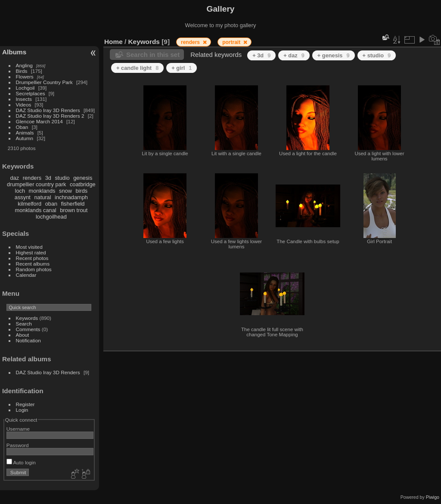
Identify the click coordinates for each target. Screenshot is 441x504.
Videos (24, 105)
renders (32, 178)
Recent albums (33, 264)
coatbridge (83, 184)
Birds (22, 71)
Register (25, 404)
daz (15, 178)
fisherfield (73, 204)
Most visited (29, 247)
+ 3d (261, 55)
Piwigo (433, 497)
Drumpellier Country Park (44, 82)
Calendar (26, 275)
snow (65, 191)
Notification (28, 340)
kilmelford (30, 204)
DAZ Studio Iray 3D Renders (48, 110)
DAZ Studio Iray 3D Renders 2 (50, 116)
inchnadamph (71, 197)
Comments (28, 329)
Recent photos (32, 258)
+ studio (377, 55)
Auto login (21, 462)
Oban (22, 127)
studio (62, 178)
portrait (232, 42)
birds (81, 191)
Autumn (25, 138)
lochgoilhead (51, 217)
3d (48, 178)
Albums (14, 52)
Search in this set (153, 55)
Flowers (25, 77)
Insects (24, 99)
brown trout (74, 210)
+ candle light (137, 68)
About (23, 335)
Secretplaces (31, 93)
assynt (23, 197)
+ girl (182, 68)
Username (18, 429)
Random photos (34, 269)
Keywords (27, 318)
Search (24, 324)
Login (22, 410)
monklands (42, 191)
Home (113, 42)
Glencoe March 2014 (39, 121)
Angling (24, 65)
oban (51, 204)
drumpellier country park (36, 184)
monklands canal (36, 210)
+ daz (294, 55)
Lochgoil (25, 88)
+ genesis (334, 55)
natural (42, 197)
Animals (25, 133)
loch (20, 191)
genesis (83, 178)
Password (18, 445)
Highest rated (31, 252)
